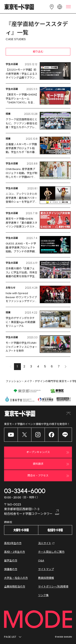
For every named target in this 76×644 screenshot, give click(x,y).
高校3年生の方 (13, 543)
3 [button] (31, 366)
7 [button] (59, 366)
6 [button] (52, 366)
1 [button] (17, 366)
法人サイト (47, 543)
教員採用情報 (46, 578)
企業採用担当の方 (15, 587)
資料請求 (52, 464)
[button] (66, 367)
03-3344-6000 (25, 491)
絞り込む (38, 52)
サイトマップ (46, 569)
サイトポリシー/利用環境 (53, 587)
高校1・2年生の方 (14, 552)
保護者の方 (11, 569)
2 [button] (24, 366)
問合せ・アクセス (49, 476)
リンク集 (43, 595)
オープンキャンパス (48, 452)
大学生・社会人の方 (16, 578)
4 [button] (38, 366)
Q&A (41, 561)
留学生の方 (11, 561)
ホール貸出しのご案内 (51, 552)
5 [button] (45, 366)
